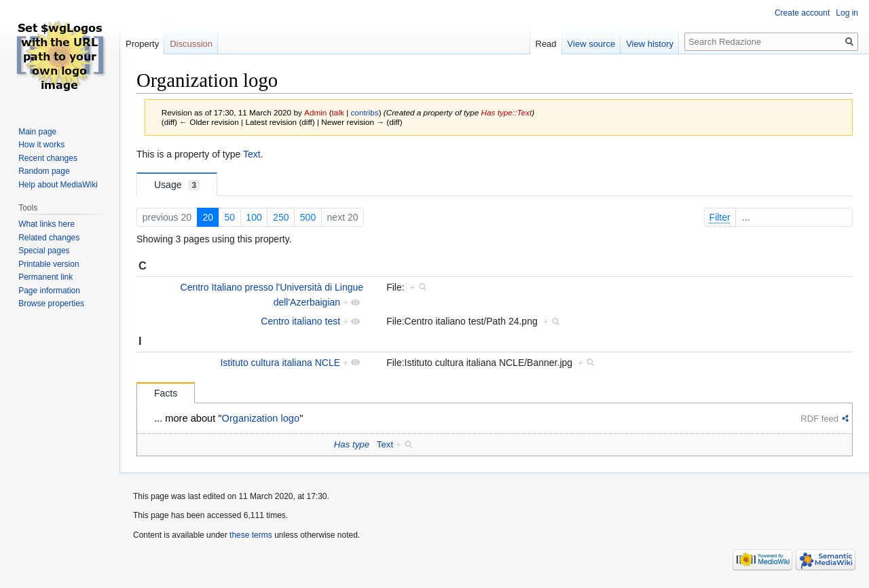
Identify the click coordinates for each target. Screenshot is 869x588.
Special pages (44, 251)
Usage (177, 185)
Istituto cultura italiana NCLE (280, 363)
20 (208, 217)
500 (308, 217)
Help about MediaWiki (58, 185)
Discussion (191, 44)
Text (252, 154)
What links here (47, 224)
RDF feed (819, 419)
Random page (44, 171)
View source (592, 44)
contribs (364, 112)
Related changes (49, 238)
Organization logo (261, 418)
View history (650, 44)
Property (142, 44)
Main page (37, 132)
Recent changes (48, 158)
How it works (41, 145)
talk (338, 112)
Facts (166, 393)
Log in (847, 13)
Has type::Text (507, 112)
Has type (352, 444)
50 (229, 217)
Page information (49, 291)
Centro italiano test (300, 321)
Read (546, 44)
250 (281, 217)
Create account (802, 13)
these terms (251, 535)
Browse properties (51, 304)
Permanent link (45, 277)
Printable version (49, 264)
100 (254, 217)
